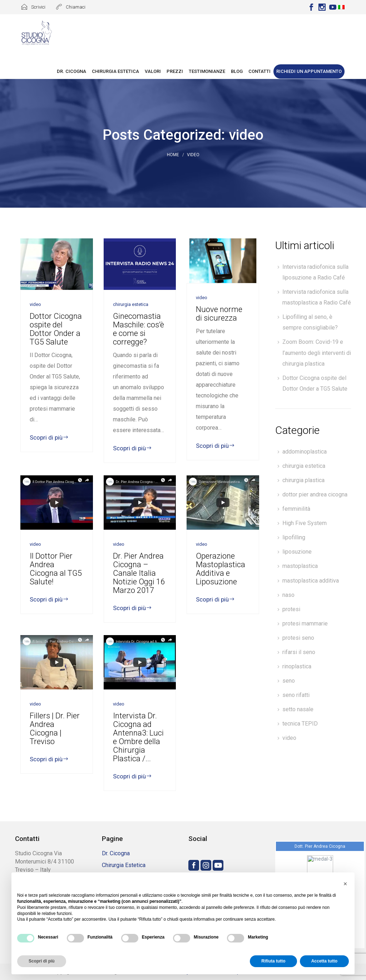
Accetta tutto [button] (324, 961)
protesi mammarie (305, 623)
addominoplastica (305, 452)
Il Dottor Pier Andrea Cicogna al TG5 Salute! (56, 569)
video (289, 738)
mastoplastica (300, 566)
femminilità (296, 509)
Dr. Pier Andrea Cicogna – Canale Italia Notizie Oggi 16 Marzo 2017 (139, 573)
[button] (345, 884)
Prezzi (175, 71)
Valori (153, 71)
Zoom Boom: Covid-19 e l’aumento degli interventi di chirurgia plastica (317, 353)
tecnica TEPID (300, 724)
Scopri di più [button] (42, 961)
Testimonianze (207, 71)
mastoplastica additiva (311, 581)
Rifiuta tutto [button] (273, 961)
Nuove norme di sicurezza (219, 314)
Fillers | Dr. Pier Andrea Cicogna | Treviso (55, 729)
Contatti (259, 71)
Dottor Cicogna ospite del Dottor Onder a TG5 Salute (56, 329)
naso (288, 595)
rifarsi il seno (299, 652)
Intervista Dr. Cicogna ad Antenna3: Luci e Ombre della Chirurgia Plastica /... (138, 737)
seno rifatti (296, 695)
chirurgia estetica (304, 466)
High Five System (305, 523)
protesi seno (298, 638)
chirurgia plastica (303, 480)
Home (173, 155)
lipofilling (294, 537)
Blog (237, 71)
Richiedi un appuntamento (309, 71)
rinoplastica (297, 666)
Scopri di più (49, 437)
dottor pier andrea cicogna (315, 494)
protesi (291, 609)
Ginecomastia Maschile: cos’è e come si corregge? (139, 329)
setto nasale (298, 709)
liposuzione (297, 552)
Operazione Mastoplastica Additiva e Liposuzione (221, 569)
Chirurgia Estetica (115, 71)
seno (289, 681)
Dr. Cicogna (71, 71)
